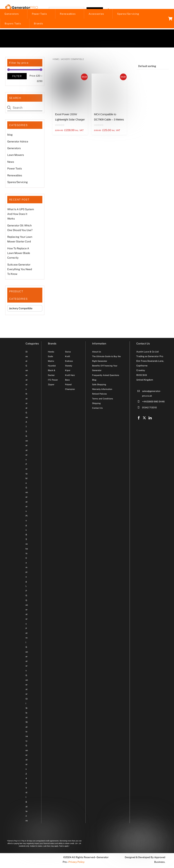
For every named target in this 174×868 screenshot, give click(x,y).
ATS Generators (27, 441)
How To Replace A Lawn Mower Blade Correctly (19, 254)
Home (56, 60)
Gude (50, 357)
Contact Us (97, 408)
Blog (94, 380)
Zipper (51, 385)
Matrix (51, 362)
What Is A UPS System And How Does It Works (21, 214)
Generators (12, 14)
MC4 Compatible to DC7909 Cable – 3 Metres (109, 117)
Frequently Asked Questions (106, 376)
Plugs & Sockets (27, 535)
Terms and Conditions (103, 399)
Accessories (96, 14)
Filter (17, 77)
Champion (70, 390)
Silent (26, 713)
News (11, 162)
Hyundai (52, 366)
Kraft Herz (70, 376)
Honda (51, 352)
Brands (38, 24)
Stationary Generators (27, 746)
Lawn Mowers (16, 156)
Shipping (96, 404)
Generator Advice (18, 142)
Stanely (69, 366)
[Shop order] (153, 67)
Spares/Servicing (128, 14)
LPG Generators (27, 605)
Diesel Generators (27, 371)
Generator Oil (27, 690)
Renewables (68, 14)
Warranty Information (102, 390)
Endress (69, 362)
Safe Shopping (99, 385)
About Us (97, 352)
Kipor (68, 371)
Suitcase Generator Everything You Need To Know (20, 270)
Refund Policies (99, 395)
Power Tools (39, 14)
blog (10, 135)
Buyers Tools (13, 24)
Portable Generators (27, 488)
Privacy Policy (76, 863)
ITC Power (53, 380)
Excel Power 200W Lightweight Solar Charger (70, 117)
